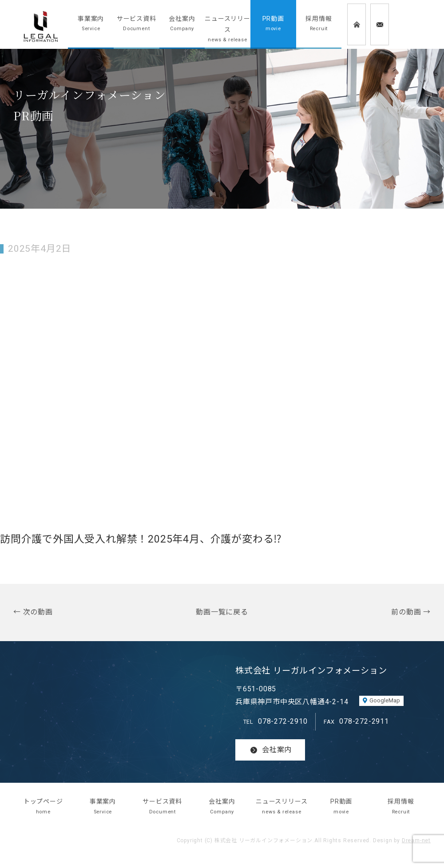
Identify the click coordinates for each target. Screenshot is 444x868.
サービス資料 (137, 24)
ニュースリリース (228, 30)
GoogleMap (385, 700)
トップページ (43, 807)
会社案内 (182, 24)
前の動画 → (411, 612)
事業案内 (91, 24)
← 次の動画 (33, 612)
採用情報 (319, 24)
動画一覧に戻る (222, 612)
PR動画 (273, 24)
